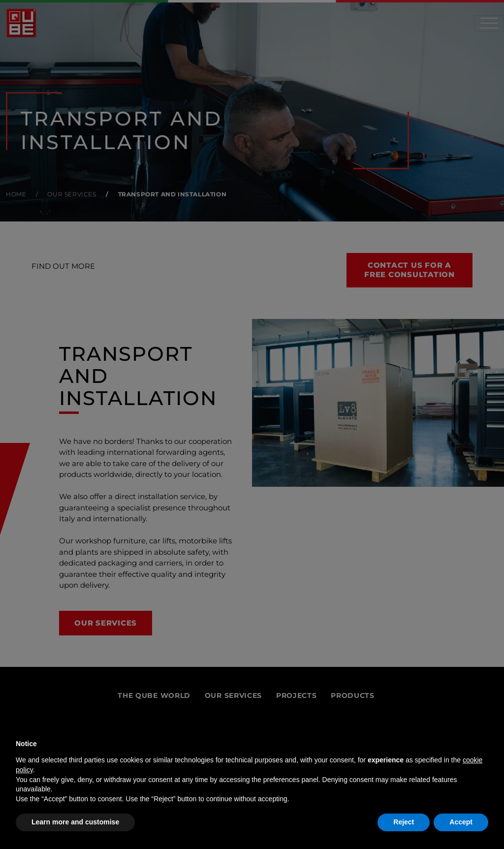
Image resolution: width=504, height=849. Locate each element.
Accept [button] (461, 822)
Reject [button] (404, 822)
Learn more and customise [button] (75, 822)
